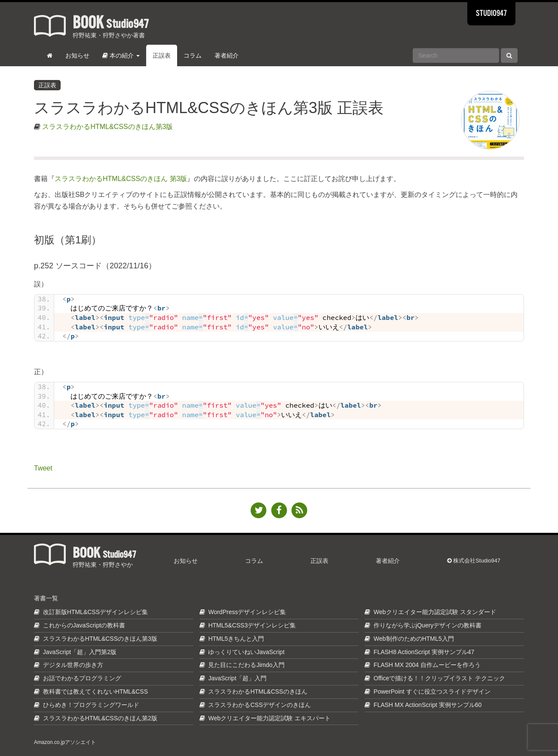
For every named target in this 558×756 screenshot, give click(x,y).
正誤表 (162, 55)
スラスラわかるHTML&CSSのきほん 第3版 (121, 179)
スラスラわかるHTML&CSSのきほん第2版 (100, 718)
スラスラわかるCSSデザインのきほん (259, 705)
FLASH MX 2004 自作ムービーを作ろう (427, 665)
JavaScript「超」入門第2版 (80, 652)
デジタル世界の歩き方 (73, 665)
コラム (193, 55)
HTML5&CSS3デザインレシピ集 (252, 625)
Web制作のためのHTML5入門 (414, 639)
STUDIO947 (491, 14)
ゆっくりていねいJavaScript (246, 652)
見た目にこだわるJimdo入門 (246, 665)
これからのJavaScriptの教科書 (84, 625)
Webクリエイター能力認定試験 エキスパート (269, 718)
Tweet (43, 467)
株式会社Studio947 (474, 561)
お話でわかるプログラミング (82, 678)
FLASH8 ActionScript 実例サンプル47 (424, 652)
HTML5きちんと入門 (236, 639)
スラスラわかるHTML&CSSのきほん (258, 691)
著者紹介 (227, 55)
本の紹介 (121, 55)
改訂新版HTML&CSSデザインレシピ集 (95, 612)
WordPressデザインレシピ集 (247, 612)
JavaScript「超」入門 (237, 678)
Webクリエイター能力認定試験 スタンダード (435, 612)
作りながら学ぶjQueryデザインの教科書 (428, 625)
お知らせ (77, 55)
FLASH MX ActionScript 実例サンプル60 (428, 705)
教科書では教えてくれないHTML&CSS (95, 691)
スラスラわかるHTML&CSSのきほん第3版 (107, 127)
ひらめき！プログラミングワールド (91, 705)
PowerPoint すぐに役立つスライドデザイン (432, 691)
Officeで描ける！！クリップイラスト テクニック (439, 678)
